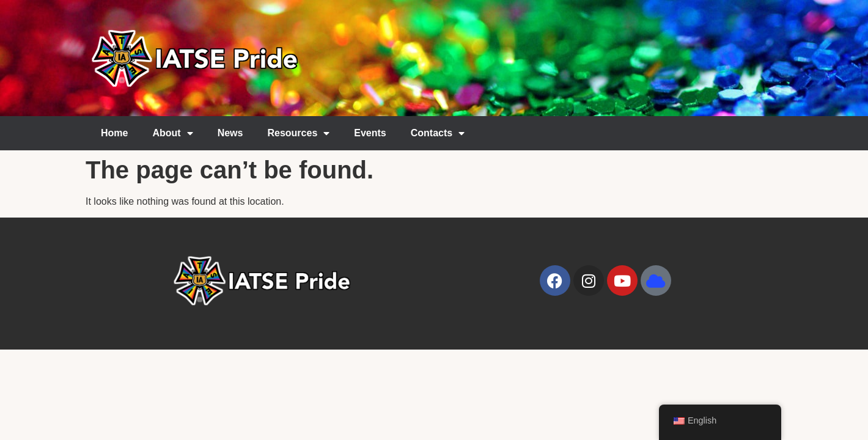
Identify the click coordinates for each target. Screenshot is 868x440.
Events (370, 133)
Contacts (438, 133)
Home (114, 133)
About (172, 133)
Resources (298, 133)
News (230, 133)
